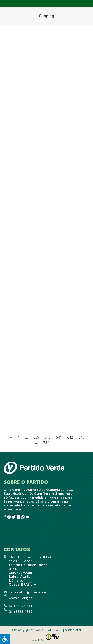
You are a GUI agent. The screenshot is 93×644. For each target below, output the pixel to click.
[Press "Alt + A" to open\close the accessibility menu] (5, 639)
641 (59, 437)
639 (36, 437)
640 (48, 437)
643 (81, 437)
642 (70, 437)
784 (46, 443)
